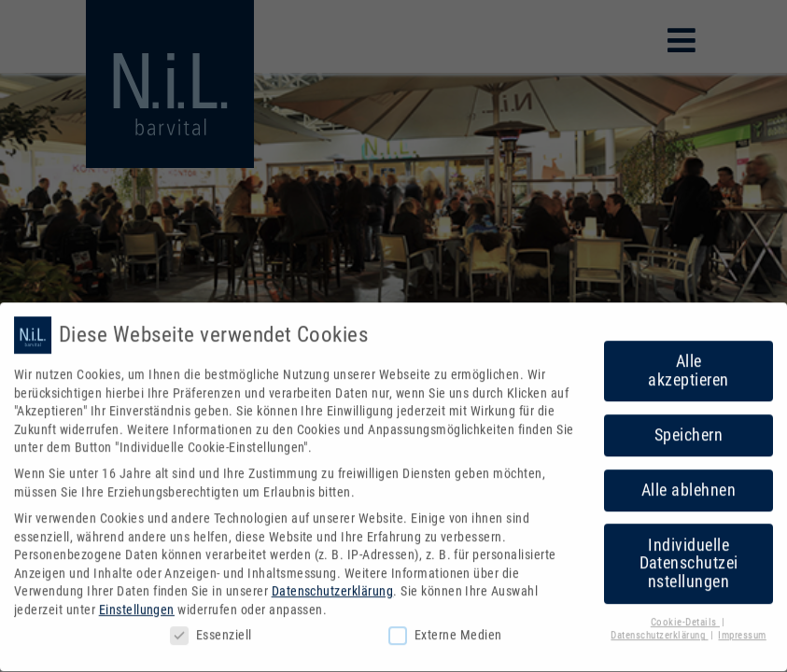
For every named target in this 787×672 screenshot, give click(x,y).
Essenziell (211, 627)
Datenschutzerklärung (333, 583)
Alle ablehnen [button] (689, 482)
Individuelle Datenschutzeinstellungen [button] (689, 555)
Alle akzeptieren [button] (688, 362)
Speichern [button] (689, 427)
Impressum (742, 628)
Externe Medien (445, 627)
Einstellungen (137, 601)
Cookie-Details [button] (685, 614)
